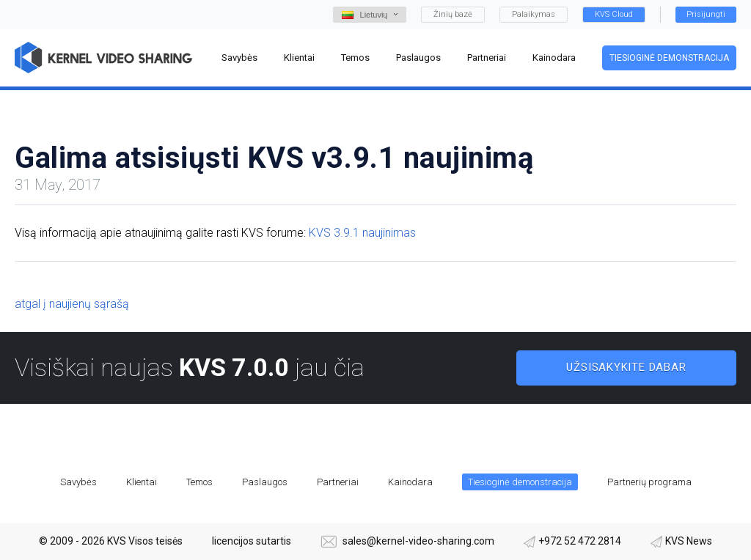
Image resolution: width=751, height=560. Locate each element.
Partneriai (338, 482)
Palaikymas (534, 14)
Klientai (142, 482)
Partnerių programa (649, 482)
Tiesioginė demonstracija (669, 58)
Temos (199, 482)
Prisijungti (706, 14)
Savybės (78, 482)
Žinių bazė (453, 14)
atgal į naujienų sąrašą (72, 304)
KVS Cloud (614, 14)
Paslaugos (265, 482)
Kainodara (410, 482)
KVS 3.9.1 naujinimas (362, 233)
